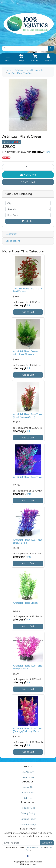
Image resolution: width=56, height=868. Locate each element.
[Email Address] (21, 843)
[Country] (28, 209)
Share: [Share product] (11, 142)
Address (28, 798)
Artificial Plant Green (25, 603)
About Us (28, 787)
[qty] (28, 203)
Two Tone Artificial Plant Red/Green (28, 290)
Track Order (28, 777)
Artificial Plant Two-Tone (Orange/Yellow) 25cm (28, 730)
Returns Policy (28, 819)
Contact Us (28, 793)
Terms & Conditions (34, 847)
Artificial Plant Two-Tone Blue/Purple (28, 541)
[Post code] (28, 215)
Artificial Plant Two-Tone (28, 477)
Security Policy (28, 825)
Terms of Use (28, 808)
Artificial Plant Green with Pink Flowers (25, 353)
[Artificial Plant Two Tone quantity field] (28, 167)
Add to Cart (28, 312)
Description (11, 234)
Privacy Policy (28, 813)
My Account (28, 772)
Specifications (13, 241)
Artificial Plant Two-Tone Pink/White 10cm (28, 667)
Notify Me (28, 175)
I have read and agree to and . (28, 849)
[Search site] (51, 48)
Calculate (28, 221)
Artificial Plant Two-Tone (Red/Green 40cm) (28, 416)
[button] (28, 182)
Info (48, 152)
